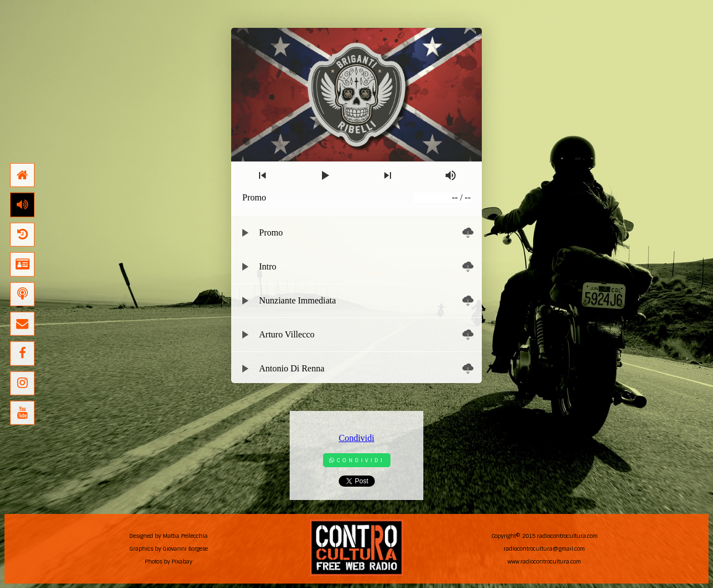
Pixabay (182, 562)
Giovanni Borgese (185, 549)
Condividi (356, 438)
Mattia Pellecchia (185, 536)
